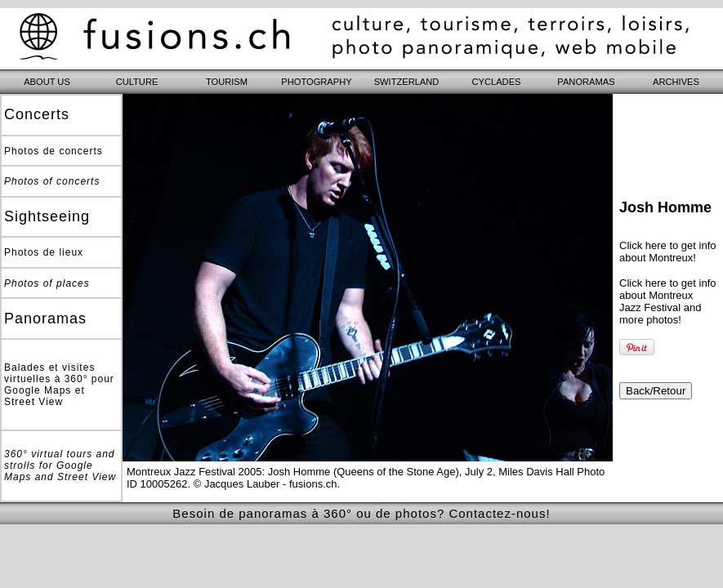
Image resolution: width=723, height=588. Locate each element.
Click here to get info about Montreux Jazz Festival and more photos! (668, 301)
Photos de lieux (44, 252)
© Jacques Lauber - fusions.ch (266, 484)
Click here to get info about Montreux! (668, 252)
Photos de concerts (54, 151)
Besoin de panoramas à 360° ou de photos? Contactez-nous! (361, 513)
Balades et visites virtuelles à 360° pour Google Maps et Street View (59, 385)
